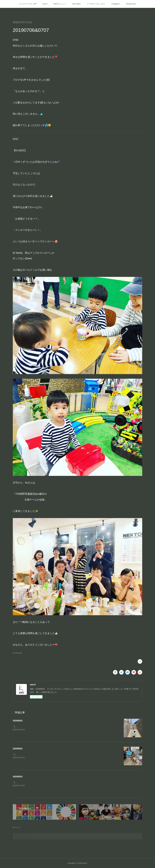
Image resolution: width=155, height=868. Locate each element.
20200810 (18, 777)
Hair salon (76, 4)
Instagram (115, 4)
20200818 (18, 721)
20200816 (18, 749)
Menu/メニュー (60, 4)
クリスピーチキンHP (28, 4)
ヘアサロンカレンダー (96, 4)
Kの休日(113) (17, 653)
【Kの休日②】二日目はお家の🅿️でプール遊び (33, 782)
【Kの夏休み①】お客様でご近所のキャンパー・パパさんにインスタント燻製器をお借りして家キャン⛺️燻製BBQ (60, 754)
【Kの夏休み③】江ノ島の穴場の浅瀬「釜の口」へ (34, 726)
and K (45, 4)
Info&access (131, 4)
